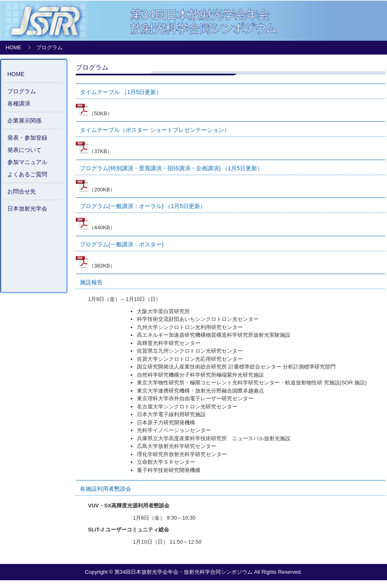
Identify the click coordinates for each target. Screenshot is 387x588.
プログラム (22, 91)
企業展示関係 (24, 121)
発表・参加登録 (27, 138)
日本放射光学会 (27, 208)
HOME (14, 47)
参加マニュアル (27, 162)
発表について (24, 150)
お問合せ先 (22, 191)
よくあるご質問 (27, 174)
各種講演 (19, 103)
